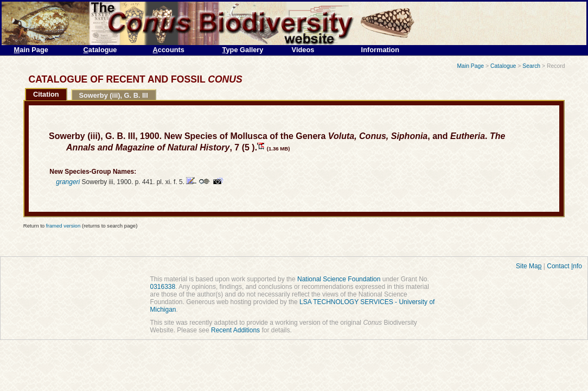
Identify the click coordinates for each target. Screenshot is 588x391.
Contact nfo (564, 266)
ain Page (31, 50)
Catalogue (503, 66)
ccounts (169, 50)
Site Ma (529, 266)
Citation (46, 94)
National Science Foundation (339, 279)
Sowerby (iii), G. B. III (113, 95)
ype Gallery (243, 50)
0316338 (163, 287)
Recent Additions (235, 330)
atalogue (100, 50)
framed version (63, 226)
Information (380, 50)
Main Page (470, 66)
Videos (303, 50)
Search (531, 66)
